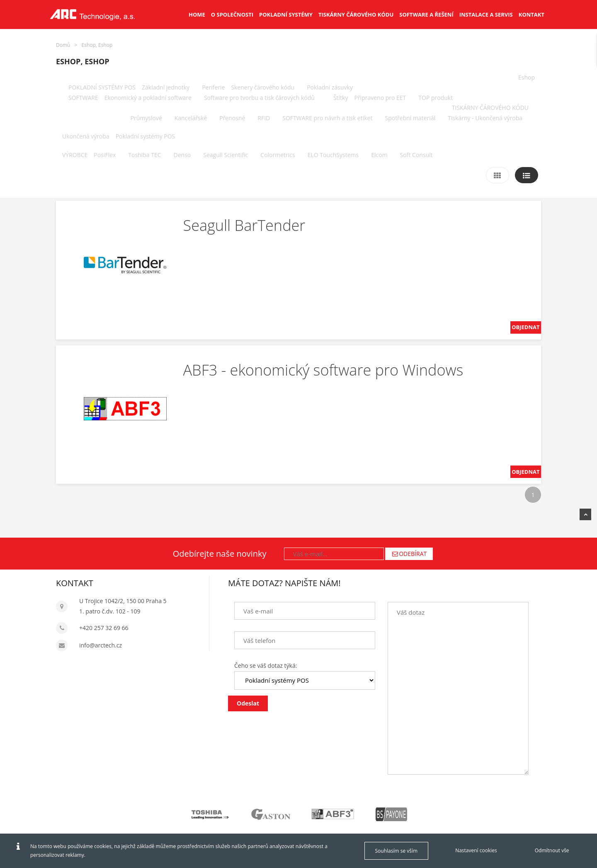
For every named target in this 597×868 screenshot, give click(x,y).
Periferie (213, 87)
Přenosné (232, 118)
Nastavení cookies (476, 850)
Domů (63, 45)
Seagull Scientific (226, 155)
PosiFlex (105, 155)
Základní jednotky (166, 87)
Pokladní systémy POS (146, 136)
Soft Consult (416, 155)
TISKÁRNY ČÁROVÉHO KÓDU (490, 108)
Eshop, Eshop (97, 45)
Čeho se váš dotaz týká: (266, 666)
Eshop (527, 77)
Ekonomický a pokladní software (148, 98)
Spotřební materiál (410, 118)
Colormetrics (278, 155)
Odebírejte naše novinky (220, 554)
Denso (182, 155)
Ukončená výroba (86, 136)
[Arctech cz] (92, 15)
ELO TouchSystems (333, 155)
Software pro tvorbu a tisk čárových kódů (259, 98)
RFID (264, 118)
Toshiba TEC (144, 155)
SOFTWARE (83, 98)
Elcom (379, 155)
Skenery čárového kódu (263, 87)
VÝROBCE (75, 155)
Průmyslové (146, 118)
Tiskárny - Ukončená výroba (485, 118)
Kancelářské (191, 118)
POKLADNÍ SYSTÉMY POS (102, 87)
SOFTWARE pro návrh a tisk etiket (327, 118)
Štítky (341, 98)
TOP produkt (436, 98)
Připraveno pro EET (380, 98)
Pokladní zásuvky (330, 87)
